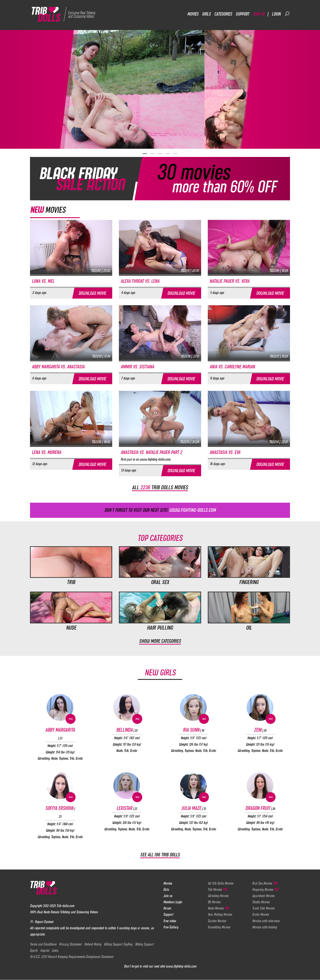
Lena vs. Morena (46, 452)
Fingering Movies (265, 890)
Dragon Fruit (260, 808)
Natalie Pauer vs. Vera (229, 281)
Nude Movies (218, 908)
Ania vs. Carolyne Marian (232, 367)
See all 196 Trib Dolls (160, 855)
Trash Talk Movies (263, 908)
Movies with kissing (265, 927)
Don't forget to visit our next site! (160, 510)
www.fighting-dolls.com (181, 966)
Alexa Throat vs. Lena (140, 281)
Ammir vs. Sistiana (137, 367)
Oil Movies (214, 902)
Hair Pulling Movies (220, 915)
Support (242, 14)
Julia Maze (193, 808)
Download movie (92, 293)
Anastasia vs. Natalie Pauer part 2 (151, 452)
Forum (167, 908)
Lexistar (127, 808)
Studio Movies (261, 902)
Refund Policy (93, 944)
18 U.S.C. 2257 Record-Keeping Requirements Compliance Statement (72, 957)
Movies (193, 14)
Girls (206, 14)
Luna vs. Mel (43, 281)
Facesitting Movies (219, 927)
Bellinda (127, 730)
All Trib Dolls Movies (221, 883)
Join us (259, 14)
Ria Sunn (193, 730)
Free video (170, 921)
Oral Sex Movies (265, 883)
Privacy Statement (70, 944)
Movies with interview (266, 921)
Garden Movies (217, 921)
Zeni (260, 730)
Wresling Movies (218, 896)
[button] (145, 154)
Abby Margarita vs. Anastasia (58, 367)
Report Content (42, 922)
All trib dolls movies (160, 488)
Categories (223, 14)
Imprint (45, 950)
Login (276, 14)
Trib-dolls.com (65, 906)
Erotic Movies (261, 915)
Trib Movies (217, 890)
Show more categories (160, 641)
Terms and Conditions (43, 944)
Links (55, 950)
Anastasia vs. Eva (225, 452)
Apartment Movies (263, 896)
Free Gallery (171, 927)
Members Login (173, 902)
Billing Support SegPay (118, 944)
